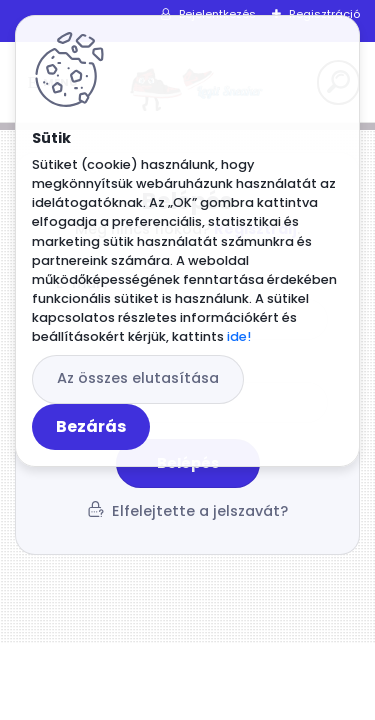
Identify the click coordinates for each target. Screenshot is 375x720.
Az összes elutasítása (138, 378)
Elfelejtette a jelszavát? (200, 511)
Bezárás (91, 426)
